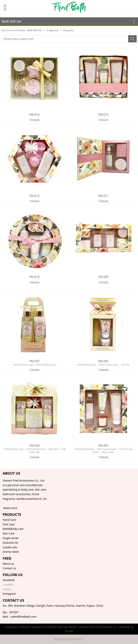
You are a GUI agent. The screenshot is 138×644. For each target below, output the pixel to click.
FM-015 (103, 115)
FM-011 (103, 196)
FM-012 (34, 196)
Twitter (7, 589)
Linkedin (8, 585)
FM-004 (34, 446)
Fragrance (52, 30)
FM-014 (34, 115)
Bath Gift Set (35, 30)
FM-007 (34, 361)
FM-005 (103, 361)
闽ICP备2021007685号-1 (69, 639)
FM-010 (34, 277)
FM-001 (103, 446)
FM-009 (103, 277)
